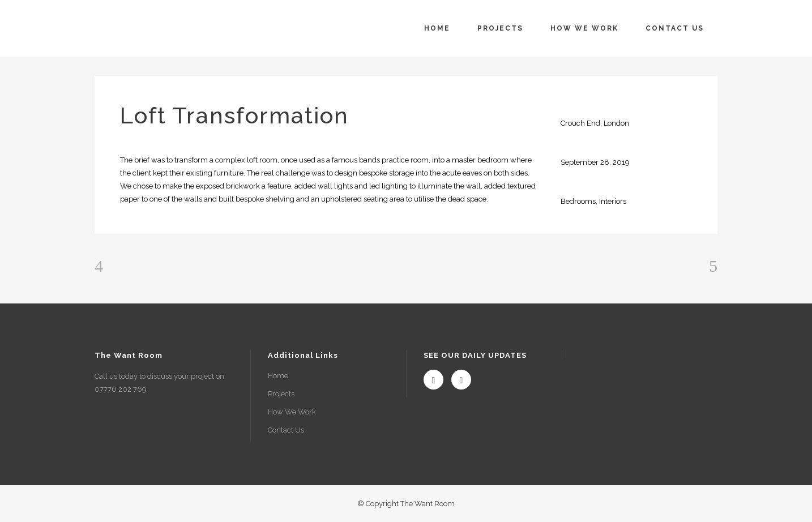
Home (278, 376)
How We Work (292, 412)
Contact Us (286, 430)
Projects (281, 394)
